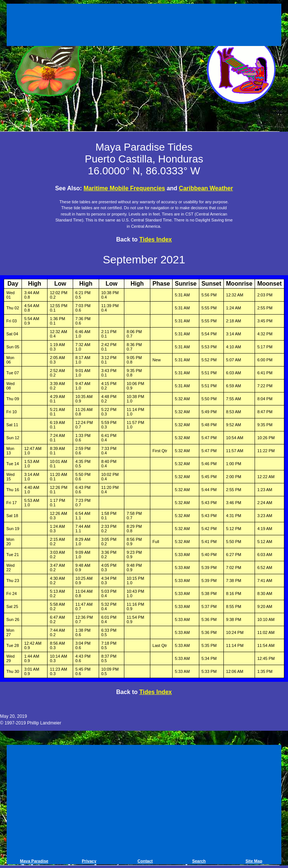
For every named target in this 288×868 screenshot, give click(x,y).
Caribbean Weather (206, 188)
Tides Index (156, 239)
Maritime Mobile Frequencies (124, 188)
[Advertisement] (144, 26)
